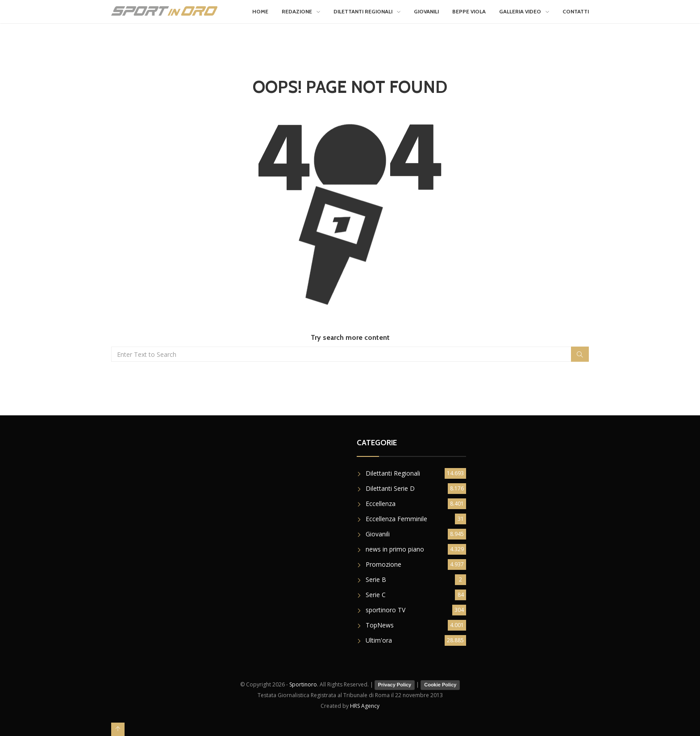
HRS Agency (365, 706)
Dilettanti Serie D (390, 488)
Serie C (376, 595)
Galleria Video (520, 11)
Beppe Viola (469, 11)
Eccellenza (381, 504)
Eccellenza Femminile (396, 519)
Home (260, 11)
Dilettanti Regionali (363, 11)
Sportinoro (303, 684)
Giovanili (426, 11)
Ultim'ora (379, 640)
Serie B (376, 579)
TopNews (380, 625)
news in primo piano (395, 549)
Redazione (297, 11)
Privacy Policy (395, 685)
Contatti (576, 11)
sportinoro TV (385, 610)
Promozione (383, 564)
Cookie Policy (440, 685)
